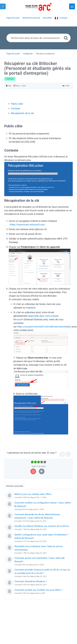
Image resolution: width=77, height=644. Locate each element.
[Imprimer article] (41, 471)
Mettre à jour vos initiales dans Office (33, 494)
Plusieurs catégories (45, 54)
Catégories (28, 54)
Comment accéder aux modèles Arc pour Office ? (38, 590)
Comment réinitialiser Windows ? (31, 581)
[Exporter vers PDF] (33, 471)
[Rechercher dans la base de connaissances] (38, 38)
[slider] (39, 462)
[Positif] (62, 453)
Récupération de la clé (22, 113)
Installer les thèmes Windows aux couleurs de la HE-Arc (42, 526)
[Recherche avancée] (66, 38)
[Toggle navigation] (72, 6)
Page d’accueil (13, 54)
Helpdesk (31, 308)
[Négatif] (68, 453)
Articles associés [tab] (15, 486)
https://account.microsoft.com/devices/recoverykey (44, 327)
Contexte (16, 109)
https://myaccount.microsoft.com (27, 225)
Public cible (17, 104)
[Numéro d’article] (7, 86)
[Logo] (39, 7)
